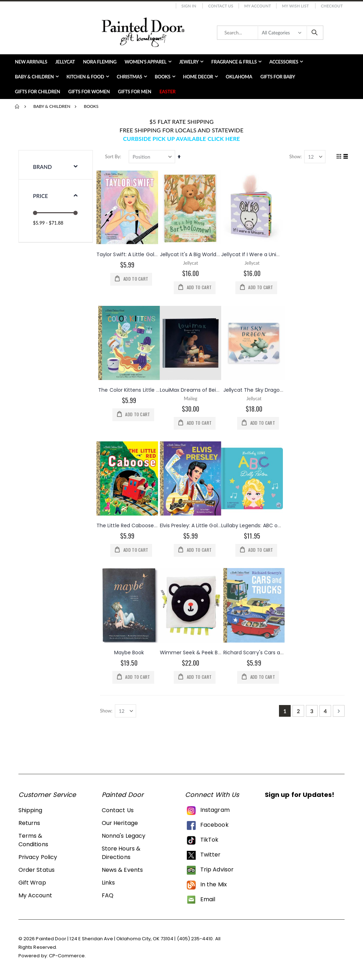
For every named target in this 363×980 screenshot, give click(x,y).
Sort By (114, 156)
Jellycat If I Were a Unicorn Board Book (270, 254)
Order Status (37, 871)
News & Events (122, 871)
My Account (258, 6)
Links (108, 884)
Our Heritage (120, 824)
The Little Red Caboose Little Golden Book (150, 525)
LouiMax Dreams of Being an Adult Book (210, 390)
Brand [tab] (42, 167)
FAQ (108, 897)
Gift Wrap (32, 884)
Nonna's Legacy (124, 837)
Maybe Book (131, 653)
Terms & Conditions (33, 841)
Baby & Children (52, 106)
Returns (29, 824)
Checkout (332, 6)
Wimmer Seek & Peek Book (195, 653)
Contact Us (221, 6)
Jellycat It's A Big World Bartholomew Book (214, 254)
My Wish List (295, 6)
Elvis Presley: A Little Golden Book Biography (215, 525)
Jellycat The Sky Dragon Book (261, 390)
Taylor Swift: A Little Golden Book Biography (152, 254)
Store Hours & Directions (121, 854)
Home (17, 106)
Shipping (30, 812)
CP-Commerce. (68, 957)
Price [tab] (40, 196)
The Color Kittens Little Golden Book (144, 390)
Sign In (189, 6)
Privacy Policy (38, 858)
